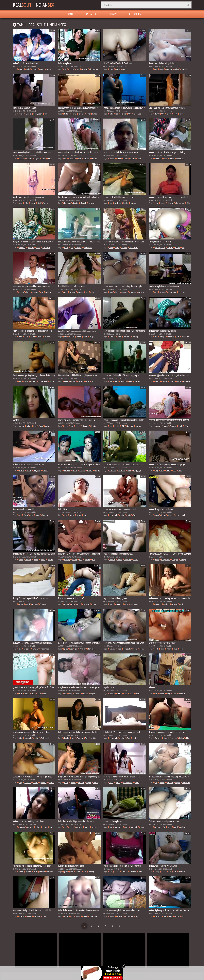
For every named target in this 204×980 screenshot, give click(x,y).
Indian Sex (186, 381)
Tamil (41, 69)
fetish (169, 916)
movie (78, 515)
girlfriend (42, 783)
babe (161, 69)
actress (169, 248)
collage (89, 471)
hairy (43, 916)
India (138, 158)
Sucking (80, 381)
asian (37, 248)
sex (65, 69)
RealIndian (33, 5)
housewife (136, 114)
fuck (86, 292)
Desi (38, 203)
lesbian (66, 114)
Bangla (96, 471)
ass (116, 114)
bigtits (36, 158)
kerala (48, 69)
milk (181, 604)
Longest (113, 14)
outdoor (66, 471)
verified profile (159, 248)
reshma (47, 426)
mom (161, 649)
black (111, 604)
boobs (71, 69)
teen (156, 203)
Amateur (84, 69)
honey (168, 114)
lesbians (80, 114)
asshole (78, 872)
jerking (134, 337)
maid (174, 649)
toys (87, 114)
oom (174, 114)
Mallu (27, 69)
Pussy (73, 114)
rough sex (36, 471)
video (111, 114)
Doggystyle (136, 471)
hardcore (71, 158)
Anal (123, 69)
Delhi (169, 827)
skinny (20, 604)
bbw (180, 649)
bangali (170, 515)
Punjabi (34, 69)
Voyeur (49, 560)
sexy (77, 69)
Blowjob (82, 203)
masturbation (127, 783)
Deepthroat (165, 560)
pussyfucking (46, 248)
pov (91, 292)
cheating (127, 560)
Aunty (117, 69)
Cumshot (157, 738)
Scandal (183, 69)
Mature (122, 114)
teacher (111, 560)
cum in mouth (180, 515)
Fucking (39, 337)
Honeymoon (37, 114)
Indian (20, 69)
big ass (71, 337)
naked (37, 827)
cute (161, 471)
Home (70, 14)
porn (20, 337)
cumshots (126, 337)
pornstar (35, 292)
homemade (93, 69)
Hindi (84, 337)
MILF (79, 158)
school (119, 560)
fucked (74, 560)
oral (177, 337)
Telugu (45, 203)
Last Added (91, 14)
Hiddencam (179, 158)
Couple (27, 114)
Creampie (121, 471)
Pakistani (85, 604)
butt (174, 872)
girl (75, 649)
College (164, 381)
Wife (129, 114)
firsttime (42, 604)
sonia (134, 738)
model (35, 560)
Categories (134, 14)
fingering (36, 916)
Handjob (132, 872)
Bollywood (44, 738)
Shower (93, 827)
